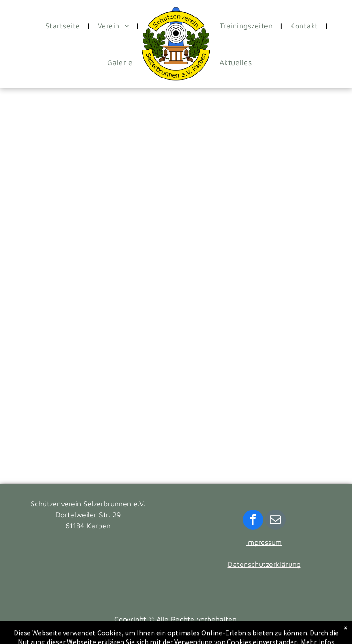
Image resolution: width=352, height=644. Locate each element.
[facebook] (253, 521)
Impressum (264, 542)
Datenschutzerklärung (264, 564)
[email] (275, 521)
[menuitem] (65, 26)
